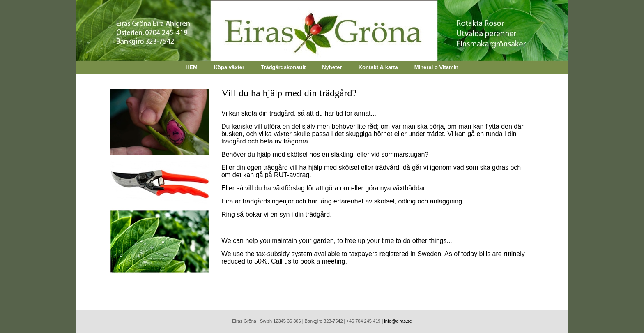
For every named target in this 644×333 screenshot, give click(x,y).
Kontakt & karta (378, 67)
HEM (192, 67)
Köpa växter (229, 67)
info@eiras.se (398, 321)
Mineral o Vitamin (436, 67)
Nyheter (332, 67)
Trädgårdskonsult (283, 67)
